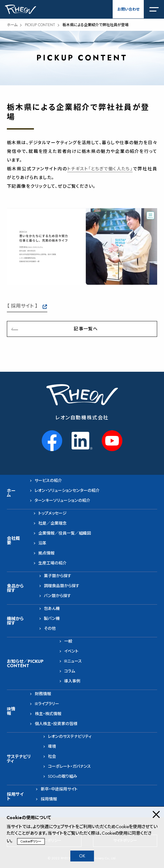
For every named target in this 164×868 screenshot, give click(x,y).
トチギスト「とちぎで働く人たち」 (100, 169)
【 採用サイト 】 (22, 306)
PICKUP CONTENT (40, 25)
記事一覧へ (86, 329)
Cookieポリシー (31, 841)
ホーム (12, 25)
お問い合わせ (128, 9)
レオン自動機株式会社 (82, 418)
